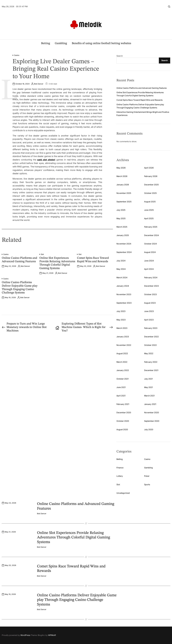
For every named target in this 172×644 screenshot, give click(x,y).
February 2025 (151, 227)
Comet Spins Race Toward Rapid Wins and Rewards (140, 100)
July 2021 (148, 379)
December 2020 (124, 413)
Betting (46, 43)
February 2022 (151, 362)
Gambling (61, 43)
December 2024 (151, 235)
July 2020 (149, 429)
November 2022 (124, 345)
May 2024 (121, 269)
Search (120, 56)
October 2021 (122, 379)
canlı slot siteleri (46, 160)
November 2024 (124, 244)
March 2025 (122, 227)
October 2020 (123, 421)
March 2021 (149, 396)
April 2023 (149, 320)
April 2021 (121, 396)
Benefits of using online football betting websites (101, 43)
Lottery (120, 476)
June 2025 (149, 210)
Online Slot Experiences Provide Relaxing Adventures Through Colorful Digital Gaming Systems (74, 538)
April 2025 (149, 218)
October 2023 (150, 294)
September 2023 (124, 303)
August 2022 (122, 353)
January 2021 (150, 404)
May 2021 (148, 387)
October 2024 (150, 244)
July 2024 (121, 261)
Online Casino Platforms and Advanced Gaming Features (142, 88)
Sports (147, 484)
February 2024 (151, 278)
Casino (17, 55)
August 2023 (150, 303)
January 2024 (123, 286)
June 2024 (149, 261)
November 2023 (124, 294)
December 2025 (151, 185)
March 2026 (122, 176)
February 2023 (151, 328)
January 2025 (123, 235)
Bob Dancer (39, 84)
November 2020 (152, 413)
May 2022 (149, 353)
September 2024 (124, 252)
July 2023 (121, 311)
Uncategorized (123, 493)
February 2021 (123, 404)
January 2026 (123, 185)
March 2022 (122, 362)
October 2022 (150, 345)
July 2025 (121, 210)
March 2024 (122, 278)
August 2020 (122, 429)
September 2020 (152, 421)
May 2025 (121, 218)
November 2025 (124, 193)
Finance (120, 468)
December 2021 (151, 370)
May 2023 (121, 320)
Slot (42, 254)
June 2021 (121, 387)
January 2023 (123, 337)
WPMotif (52, 635)
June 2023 (149, 311)
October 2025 (150, 193)
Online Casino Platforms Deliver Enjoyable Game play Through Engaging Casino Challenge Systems (77, 600)
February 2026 (151, 176)
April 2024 (149, 269)
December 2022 (151, 337)
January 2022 (123, 370)
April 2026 (149, 168)
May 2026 (121, 168)
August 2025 (150, 202)
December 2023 (151, 286)
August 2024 (150, 252)
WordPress (25, 635)
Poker (147, 476)
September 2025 (124, 202)
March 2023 (122, 328)
